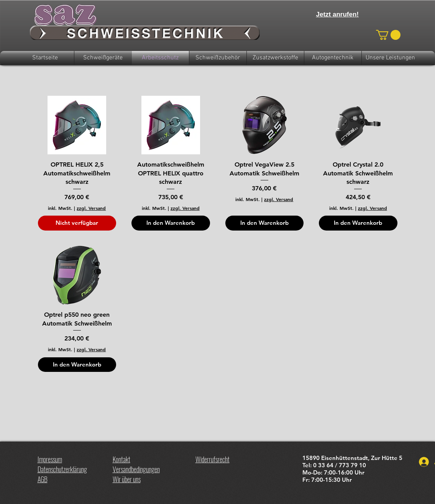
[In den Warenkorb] (171, 223)
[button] (388, 35)
